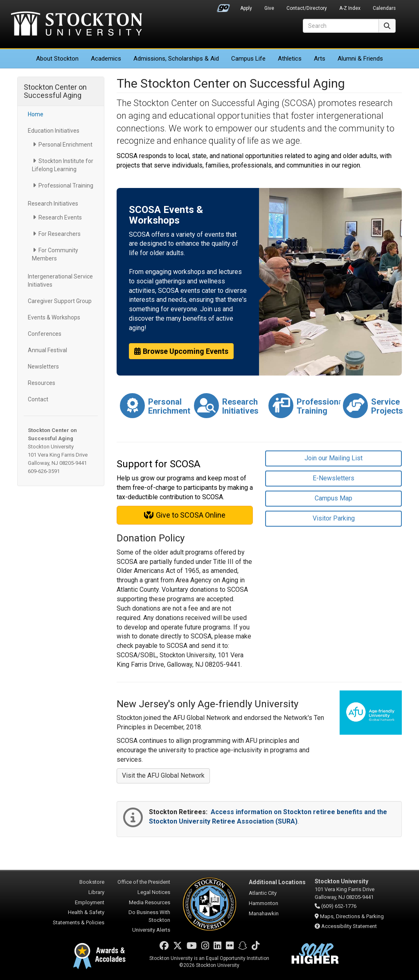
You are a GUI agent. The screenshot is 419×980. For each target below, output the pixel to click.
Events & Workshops (54, 317)
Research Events (60, 217)
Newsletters (43, 367)
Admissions (176, 59)
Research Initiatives (53, 204)
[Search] (341, 26)
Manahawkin (264, 913)
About (57, 59)
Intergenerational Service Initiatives (60, 281)
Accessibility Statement (349, 926)
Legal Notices (154, 892)
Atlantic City (263, 893)
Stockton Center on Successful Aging (55, 91)
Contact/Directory (307, 8)
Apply (246, 8)
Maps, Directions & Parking (352, 916)
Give (269, 8)
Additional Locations (277, 882)
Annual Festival (47, 350)
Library (96, 892)
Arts (320, 59)
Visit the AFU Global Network (163, 775)
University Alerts (151, 930)
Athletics (290, 59)
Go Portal (223, 6)
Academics (106, 59)
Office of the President (144, 882)
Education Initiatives (54, 131)
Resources (42, 383)
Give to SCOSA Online (185, 515)
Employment (90, 902)
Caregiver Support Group (60, 301)
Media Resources (150, 902)
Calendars (384, 8)
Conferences (45, 334)
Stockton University (77, 25)
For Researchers (60, 234)
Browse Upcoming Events (181, 351)
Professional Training (66, 186)
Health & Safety (86, 912)
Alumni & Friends (360, 59)
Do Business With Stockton (149, 916)
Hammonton (264, 903)
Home (36, 114)
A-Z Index (350, 8)
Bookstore (92, 882)
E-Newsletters (333, 478)
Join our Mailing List (333, 458)
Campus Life (248, 59)
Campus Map (333, 498)
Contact (38, 399)
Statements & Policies (79, 922)
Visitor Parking (334, 518)
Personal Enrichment (65, 145)
